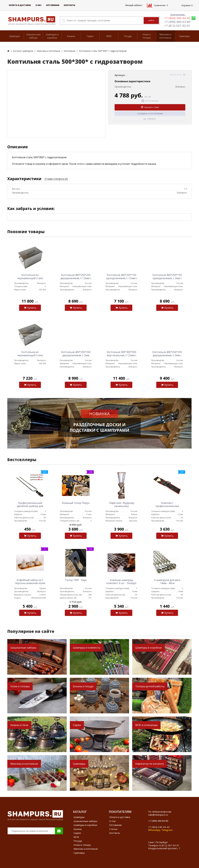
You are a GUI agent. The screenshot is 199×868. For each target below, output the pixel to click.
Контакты (69, 5)
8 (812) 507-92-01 (169, 845)
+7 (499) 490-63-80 (177, 22)
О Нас (38, 5)
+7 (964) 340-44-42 (177, 18)
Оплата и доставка (20, 5)
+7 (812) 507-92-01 (177, 26)
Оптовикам (53, 5)
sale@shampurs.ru (158, 815)
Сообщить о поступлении (150, 114)
